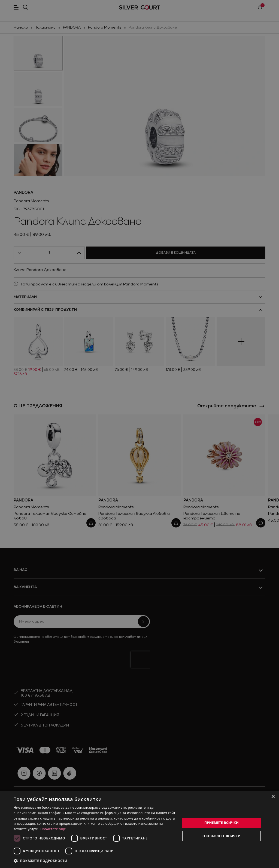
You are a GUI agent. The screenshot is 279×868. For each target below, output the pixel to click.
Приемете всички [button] (222, 823)
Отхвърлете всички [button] (222, 836)
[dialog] (139, 829)
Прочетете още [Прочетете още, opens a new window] (53, 829)
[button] (95, 861)
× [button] (273, 797)
